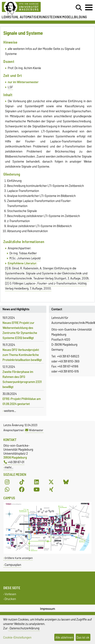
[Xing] (51, 490)
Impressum (47, 609)
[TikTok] (22, 482)
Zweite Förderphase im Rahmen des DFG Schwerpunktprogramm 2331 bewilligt (22, 379)
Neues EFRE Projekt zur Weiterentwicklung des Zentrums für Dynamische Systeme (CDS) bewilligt (20, 330)
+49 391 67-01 (14, 462)
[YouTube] (36, 490)
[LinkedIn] (36, 482)
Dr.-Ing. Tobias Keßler (23, 253)
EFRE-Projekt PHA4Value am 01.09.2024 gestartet (22, 401)
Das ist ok (83, 637)
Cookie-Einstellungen (17, 637)
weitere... (10, 411)
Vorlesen (10, 594)
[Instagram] (7, 482)
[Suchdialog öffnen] (79, 8)
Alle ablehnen (64, 637)
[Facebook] (22, 490)
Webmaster (34, 430)
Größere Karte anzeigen (19, 558)
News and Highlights (16, 309)
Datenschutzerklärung (25, 628)
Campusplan (13, 565)
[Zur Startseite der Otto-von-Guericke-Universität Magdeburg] (29, 8)
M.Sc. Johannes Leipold (25, 258)
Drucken (10, 599)
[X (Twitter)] (51, 482)
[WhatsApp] (7, 490)
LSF (10, 87)
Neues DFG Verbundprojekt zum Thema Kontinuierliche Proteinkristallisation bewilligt (22, 355)
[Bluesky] (66, 482)
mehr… (9, 467)
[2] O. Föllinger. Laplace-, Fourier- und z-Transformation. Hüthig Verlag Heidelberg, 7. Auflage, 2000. (46, 286)
